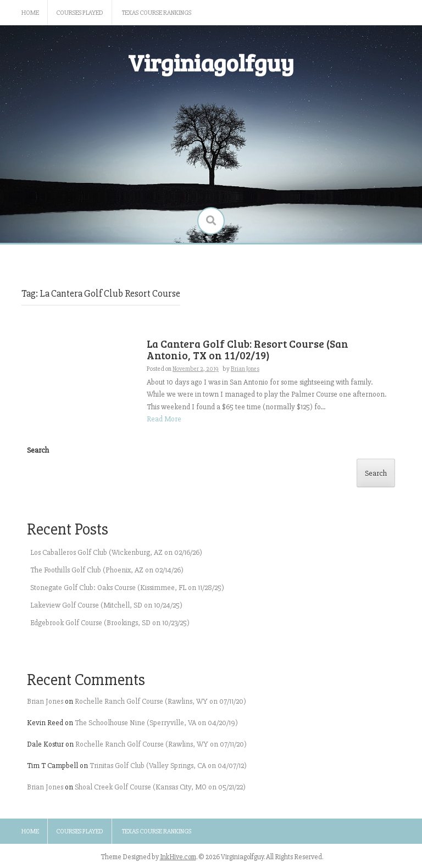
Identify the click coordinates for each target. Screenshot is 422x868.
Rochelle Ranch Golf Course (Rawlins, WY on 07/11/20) (160, 701)
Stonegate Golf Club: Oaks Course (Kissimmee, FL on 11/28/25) (127, 588)
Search (38, 450)
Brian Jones (45, 701)
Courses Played (80, 13)
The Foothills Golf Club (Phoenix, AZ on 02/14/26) (107, 570)
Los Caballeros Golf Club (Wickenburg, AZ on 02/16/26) (116, 552)
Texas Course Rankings (157, 13)
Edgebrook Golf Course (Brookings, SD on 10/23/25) (110, 623)
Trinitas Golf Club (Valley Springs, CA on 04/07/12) (168, 766)
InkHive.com (178, 857)
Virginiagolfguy (211, 62)
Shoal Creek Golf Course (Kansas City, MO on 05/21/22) (160, 787)
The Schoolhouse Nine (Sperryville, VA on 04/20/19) (156, 723)
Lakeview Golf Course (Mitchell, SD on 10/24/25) (106, 605)
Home (30, 13)
